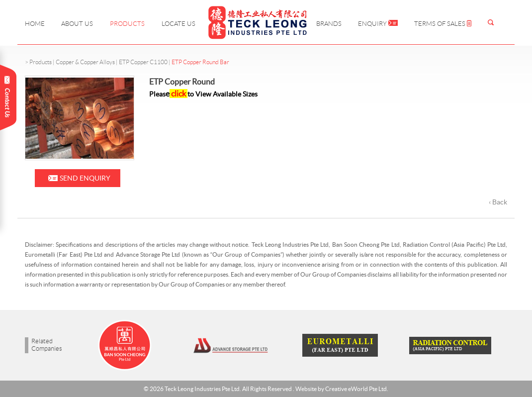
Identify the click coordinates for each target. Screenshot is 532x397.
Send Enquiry (85, 178)
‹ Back (498, 202)
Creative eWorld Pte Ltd (356, 389)
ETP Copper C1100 (143, 62)
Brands (329, 24)
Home (35, 24)
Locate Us (178, 24)
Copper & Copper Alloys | (87, 62)
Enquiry (378, 24)
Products (127, 24)
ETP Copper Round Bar (200, 62)
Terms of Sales (443, 24)
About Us (77, 24)
